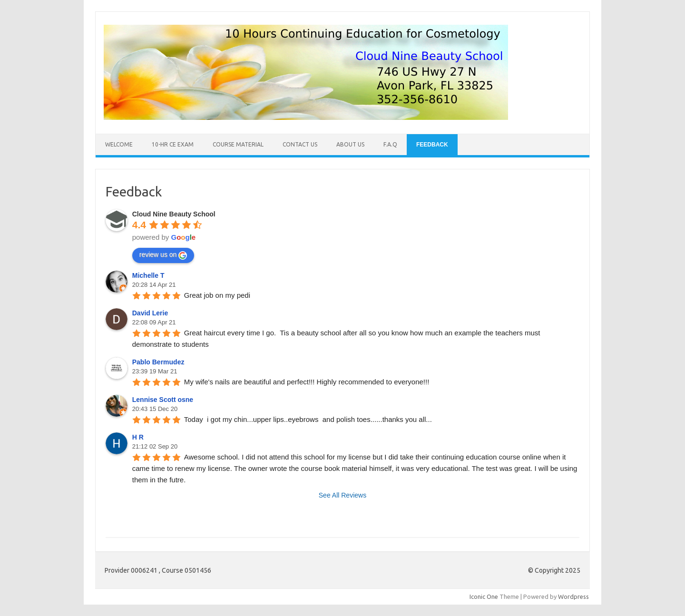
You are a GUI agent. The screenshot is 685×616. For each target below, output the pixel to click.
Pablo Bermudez (158, 362)
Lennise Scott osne (163, 400)
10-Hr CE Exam (173, 144)
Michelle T (148, 275)
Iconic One (484, 596)
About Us (350, 144)
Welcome (119, 144)
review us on (163, 255)
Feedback (432, 145)
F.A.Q (390, 144)
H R (138, 437)
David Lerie (150, 313)
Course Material (238, 144)
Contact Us (300, 144)
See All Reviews (342, 495)
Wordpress (573, 596)
